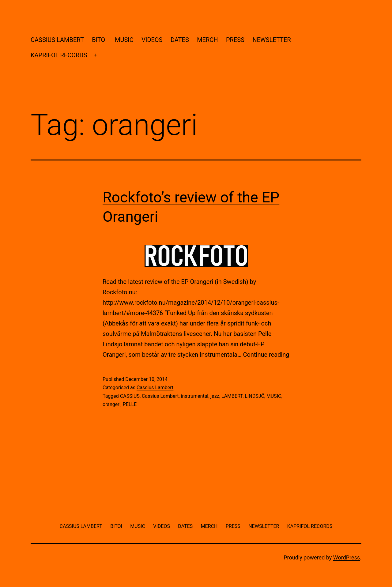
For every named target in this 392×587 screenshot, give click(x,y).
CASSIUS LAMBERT (57, 40)
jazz (215, 396)
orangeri (112, 404)
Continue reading (266, 355)
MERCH (207, 40)
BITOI (99, 40)
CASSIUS (130, 396)
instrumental (195, 396)
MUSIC (124, 40)
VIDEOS (152, 40)
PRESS (235, 40)
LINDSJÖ (254, 396)
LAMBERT (232, 396)
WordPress (347, 557)
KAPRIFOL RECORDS (59, 55)
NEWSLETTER (271, 40)
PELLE (130, 404)
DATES (180, 40)
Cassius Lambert (155, 388)
